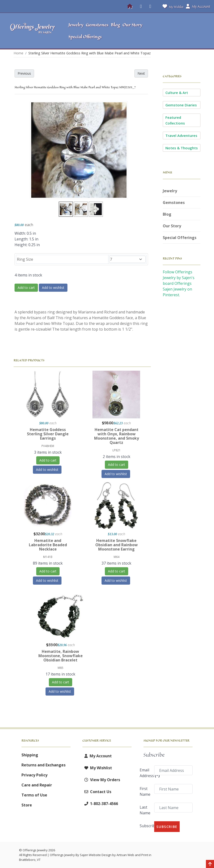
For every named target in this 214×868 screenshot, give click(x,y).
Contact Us (97, 792)
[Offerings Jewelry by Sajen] (33, 31)
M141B (48, 557)
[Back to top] (210, 864)
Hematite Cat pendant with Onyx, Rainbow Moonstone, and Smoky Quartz (117, 436)
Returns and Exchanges (43, 765)
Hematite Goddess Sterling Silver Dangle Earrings (48, 434)
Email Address (145, 773)
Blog (167, 214)
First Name (145, 791)
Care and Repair (37, 785)
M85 (61, 668)
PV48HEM (48, 446)
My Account (97, 756)
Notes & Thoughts (182, 148)
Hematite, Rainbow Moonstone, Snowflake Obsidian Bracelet (61, 656)
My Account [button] (198, 6)
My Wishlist (172, 6)
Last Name (145, 810)
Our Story (172, 226)
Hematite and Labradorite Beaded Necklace (48, 545)
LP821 (117, 450)
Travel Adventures (181, 135)
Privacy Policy (34, 775)
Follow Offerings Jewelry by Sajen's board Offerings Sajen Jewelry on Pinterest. (179, 283)
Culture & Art (177, 93)
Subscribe (145, 826)
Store (27, 805)
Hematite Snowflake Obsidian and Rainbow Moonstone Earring (117, 545)
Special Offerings (180, 238)
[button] (186, 31)
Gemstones (174, 203)
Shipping (30, 755)
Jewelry (170, 191)
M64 (117, 557)
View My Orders (101, 780)
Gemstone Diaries (181, 105)
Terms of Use (34, 795)
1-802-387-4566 (100, 804)
